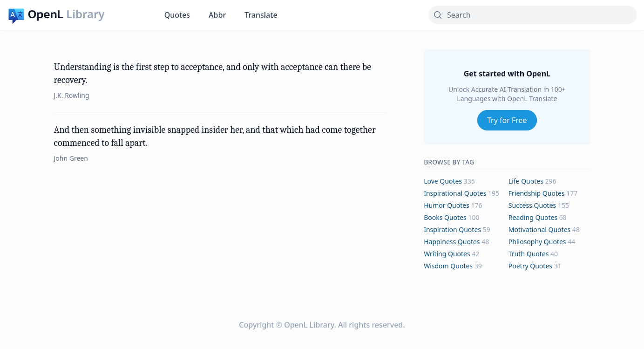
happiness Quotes (452, 242)
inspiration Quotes (452, 229)
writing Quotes (447, 254)
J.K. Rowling (72, 95)
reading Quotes (533, 217)
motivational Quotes (539, 229)
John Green (71, 158)
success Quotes (532, 205)
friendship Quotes (537, 193)
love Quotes (443, 181)
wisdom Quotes (448, 266)
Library (85, 14)
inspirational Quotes (455, 193)
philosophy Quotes (537, 242)
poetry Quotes (530, 266)
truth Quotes (529, 254)
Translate (261, 15)
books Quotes (445, 217)
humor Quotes (447, 205)
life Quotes (526, 181)
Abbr (217, 15)
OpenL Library (309, 325)
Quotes (177, 15)
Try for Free (507, 120)
